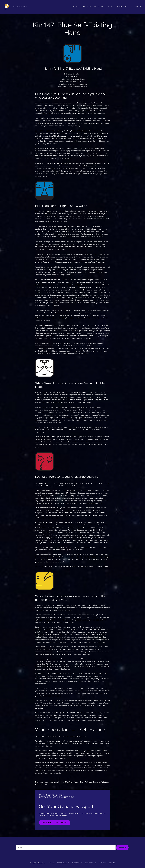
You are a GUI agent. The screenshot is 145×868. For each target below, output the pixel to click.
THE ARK (76, 7)
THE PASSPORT (103, 7)
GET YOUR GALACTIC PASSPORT (55, 823)
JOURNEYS (129, 7)
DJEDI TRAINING (117, 7)
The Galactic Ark (41, 863)
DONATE (138, 7)
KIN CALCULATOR (89, 7)
